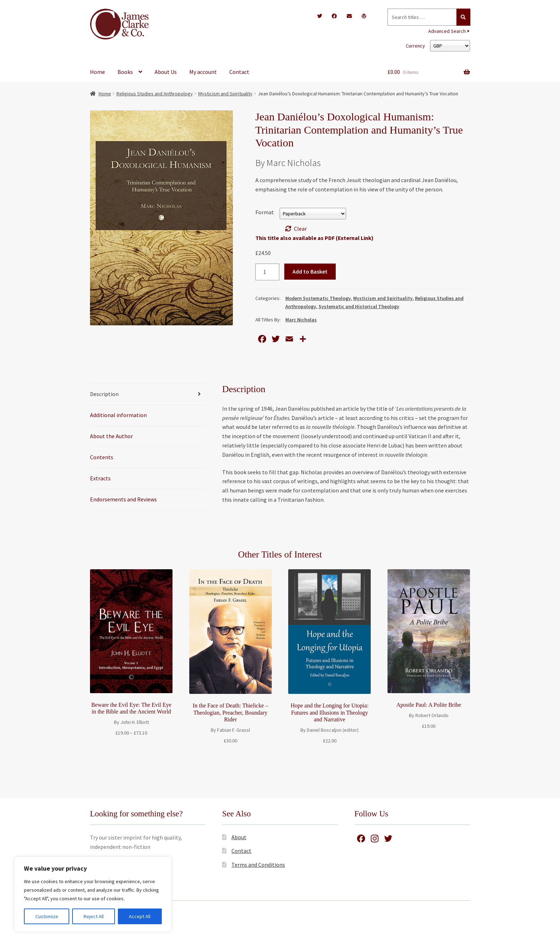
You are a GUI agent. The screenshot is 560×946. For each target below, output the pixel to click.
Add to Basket (310, 271)
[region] (93, 894)
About (239, 837)
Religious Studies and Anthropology (155, 94)
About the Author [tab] (111, 436)
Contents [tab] (102, 457)
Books (125, 72)
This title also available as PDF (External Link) (314, 238)
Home (97, 72)
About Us (166, 72)
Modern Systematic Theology (318, 298)
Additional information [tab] (118, 415)
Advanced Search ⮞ (449, 31)
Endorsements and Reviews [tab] (123, 499)
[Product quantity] (267, 272)
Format (265, 212)
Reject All (94, 916)
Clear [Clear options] (300, 229)
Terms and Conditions (258, 865)
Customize (47, 916)
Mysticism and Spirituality (225, 94)
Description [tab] (104, 394)
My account (203, 72)
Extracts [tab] (100, 478)
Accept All (140, 916)
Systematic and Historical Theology (359, 306)
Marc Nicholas (301, 320)
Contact (239, 72)
